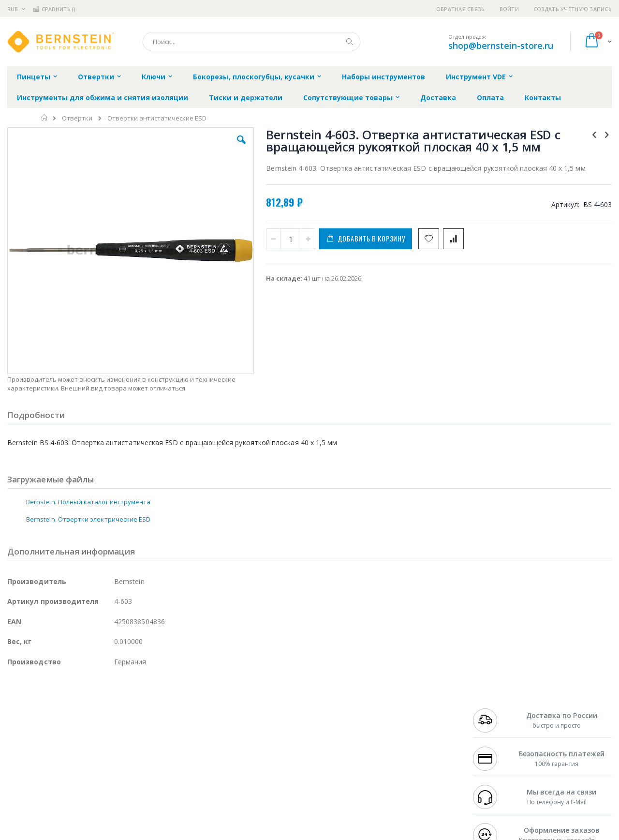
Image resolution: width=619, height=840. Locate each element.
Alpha (58, 737)
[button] (180, 147)
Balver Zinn (24, 737)
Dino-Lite (83, 756)
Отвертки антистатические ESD (157, 118)
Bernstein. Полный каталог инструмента (88, 449)
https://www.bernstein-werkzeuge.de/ (191, 833)
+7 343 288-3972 (494, 728)
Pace (83, 709)
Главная (45, 118)
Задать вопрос (237, 775)
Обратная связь (461, 9)
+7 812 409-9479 (494, 718)
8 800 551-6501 (497, 737)
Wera (82, 794)
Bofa (14, 718)
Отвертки (77, 118)
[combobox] (251, 42)
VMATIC (122, 775)
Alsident (140, 709)
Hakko (17, 709)
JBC (62, 709)
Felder (85, 737)
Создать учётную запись (573, 9)
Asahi (112, 737)
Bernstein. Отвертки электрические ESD (88, 466)
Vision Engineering (34, 756)
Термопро (115, 718)
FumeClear (46, 718)
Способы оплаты (394, 747)
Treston (19, 775)
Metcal (81, 718)
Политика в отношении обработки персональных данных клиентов (268, 751)
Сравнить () (54, 9)
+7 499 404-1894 (494, 709)
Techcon (90, 775)
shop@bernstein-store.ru (501, 45)
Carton (115, 756)
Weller (109, 709)
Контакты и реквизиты (404, 709)
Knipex (55, 794)
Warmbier (54, 775)
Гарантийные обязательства (259, 709)
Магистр (153, 718)
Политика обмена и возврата (260, 728)
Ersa (42, 709)
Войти (509, 9)
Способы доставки (397, 728)
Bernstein (22, 794)
